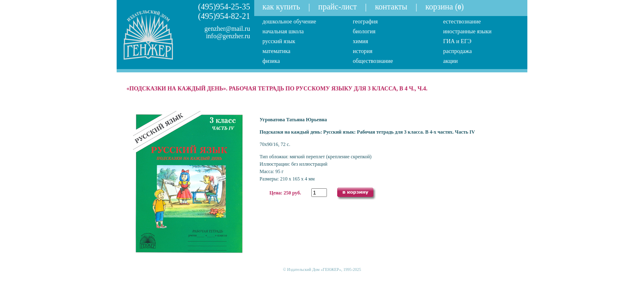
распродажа (458, 51)
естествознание (462, 22)
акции (451, 61)
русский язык (279, 41)
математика (276, 51)
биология (364, 31)
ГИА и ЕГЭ (457, 41)
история (363, 51)
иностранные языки (467, 31)
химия (360, 41)
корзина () (445, 7)
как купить (281, 7)
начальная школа (283, 31)
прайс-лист (338, 7)
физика (271, 61)
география (365, 22)
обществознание (373, 61)
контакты (391, 7)
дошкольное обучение (289, 22)
